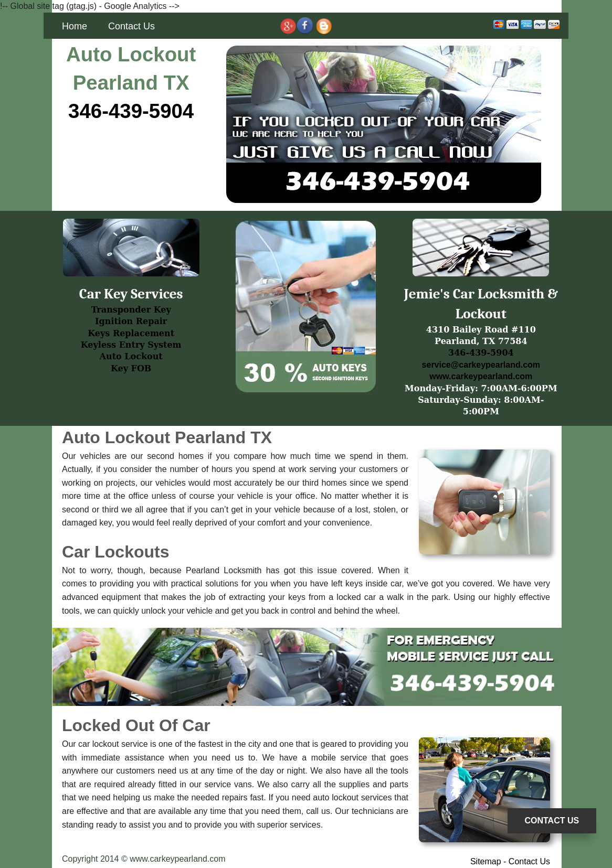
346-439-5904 (131, 111)
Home (75, 26)
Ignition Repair (131, 321)
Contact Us (131, 26)
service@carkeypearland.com (481, 365)
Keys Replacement (131, 333)
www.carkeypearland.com (481, 376)
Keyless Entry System (131, 345)
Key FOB (131, 368)
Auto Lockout (131, 356)
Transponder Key (131, 310)
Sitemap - (489, 861)
